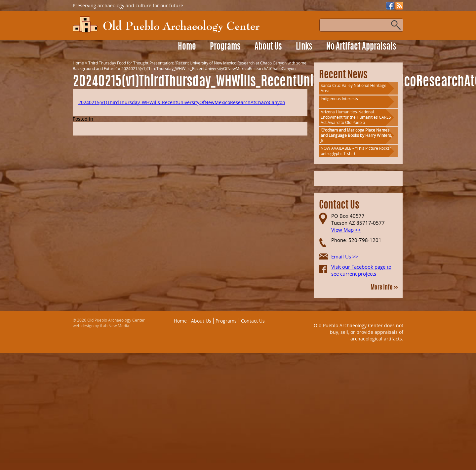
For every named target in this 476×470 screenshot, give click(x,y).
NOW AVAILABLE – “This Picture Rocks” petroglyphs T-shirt (356, 151)
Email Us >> (345, 256)
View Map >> (346, 230)
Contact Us (253, 321)
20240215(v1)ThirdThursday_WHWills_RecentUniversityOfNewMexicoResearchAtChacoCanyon (182, 102)
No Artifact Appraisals (361, 47)
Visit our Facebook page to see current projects (361, 270)
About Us (268, 47)
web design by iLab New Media (101, 326)
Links (304, 47)
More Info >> (384, 288)
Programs (225, 47)
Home (187, 47)
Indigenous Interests (339, 99)
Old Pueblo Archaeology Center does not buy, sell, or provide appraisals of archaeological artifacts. (358, 332)
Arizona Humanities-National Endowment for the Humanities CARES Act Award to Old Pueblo (356, 117)
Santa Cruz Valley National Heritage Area (354, 88)
